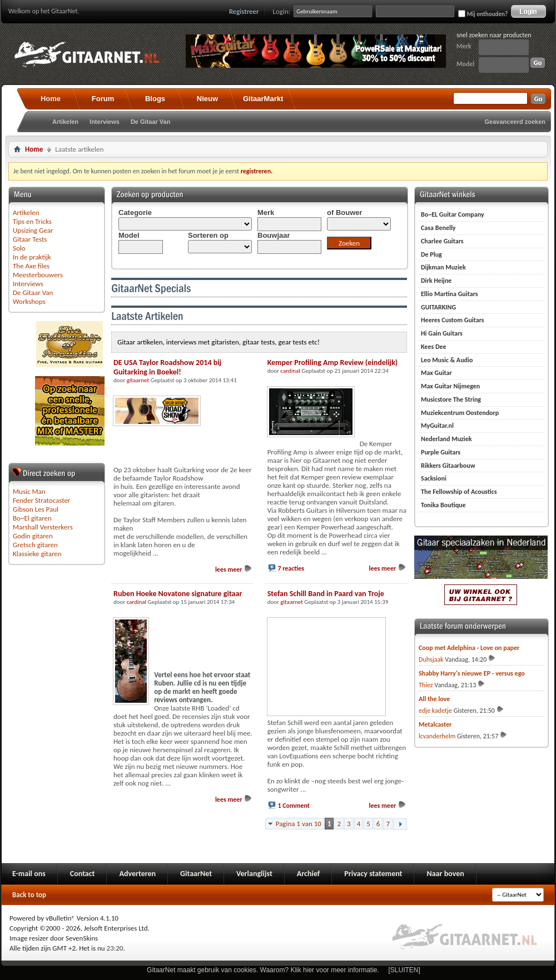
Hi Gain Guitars (442, 333)
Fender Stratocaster (41, 500)
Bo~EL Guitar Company (453, 214)
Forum (103, 99)
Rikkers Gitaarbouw (448, 466)
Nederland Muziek (446, 439)
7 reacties (291, 568)
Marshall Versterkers (43, 527)
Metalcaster (435, 724)
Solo (19, 248)
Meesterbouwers (38, 275)
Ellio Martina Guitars (450, 294)
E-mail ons (29, 874)
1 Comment (294, 806)
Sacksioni (434, 478)
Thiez (426, 685)
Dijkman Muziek (443, 267)
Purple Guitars (441, 452)
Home (51, 99)
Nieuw (207, 99)
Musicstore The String (451, 399)
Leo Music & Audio (447, 360)
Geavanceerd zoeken (515, 122)
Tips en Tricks (32, 221)
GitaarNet (196, 874)
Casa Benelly (438, 228)
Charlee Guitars (442, 241)
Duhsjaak (431, 659)
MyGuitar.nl (437, 426)
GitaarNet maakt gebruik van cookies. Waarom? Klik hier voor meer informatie (262, 970)
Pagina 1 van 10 (299, 824)
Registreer (244, 11)
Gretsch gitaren (35, 545)
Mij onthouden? (483, 14)
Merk (464, 46)
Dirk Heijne (436, 281)
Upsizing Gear (33, 230)
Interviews (105, 122)
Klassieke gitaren (37, 554)
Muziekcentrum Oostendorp (460, 413)
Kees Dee (434, 347)
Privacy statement (373, 874)
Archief (308, 874)
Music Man (29, 491)
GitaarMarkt (263, 99)
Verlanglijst (254, 874)
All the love (434, 699)
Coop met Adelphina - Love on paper (469, 648)
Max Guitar (436, 373)
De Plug (431, 254)
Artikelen (65, 122)
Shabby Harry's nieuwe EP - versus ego (472, 673)
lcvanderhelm (437, 736)
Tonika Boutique (443, 505)
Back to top (29, 895)
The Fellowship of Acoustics (459, 492)
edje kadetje (435, 711)
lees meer (234, 569)
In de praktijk (32, 257)
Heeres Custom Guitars (453, 320)
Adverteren (137, 874)
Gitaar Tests (30, 239)
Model (465, 64)
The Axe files (31, 266)
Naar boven (445, 874)
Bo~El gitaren (32, 518)
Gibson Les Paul (36, 509)
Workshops (29, 301)
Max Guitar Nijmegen (450, 386)
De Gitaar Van (151, 122)
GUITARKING (438, 307)
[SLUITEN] (404, 970)
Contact (83, 874)
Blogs (155, 99)
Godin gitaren (33, 536)
